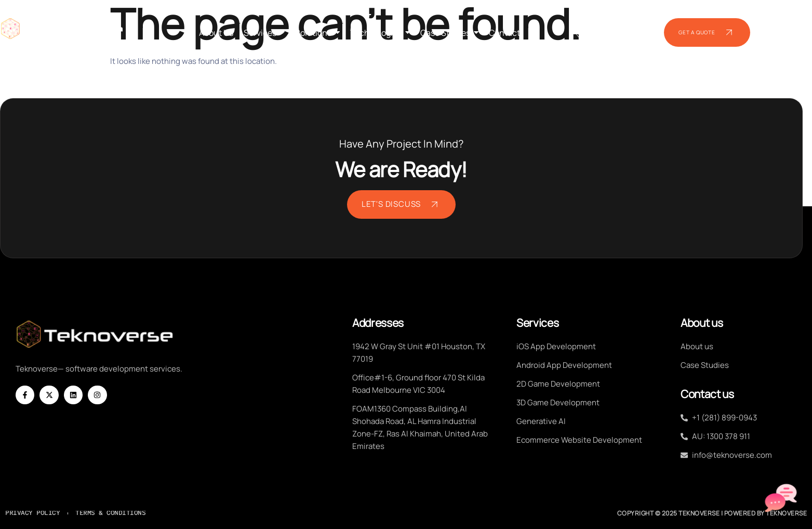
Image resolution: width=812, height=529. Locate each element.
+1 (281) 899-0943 (610, 35)
